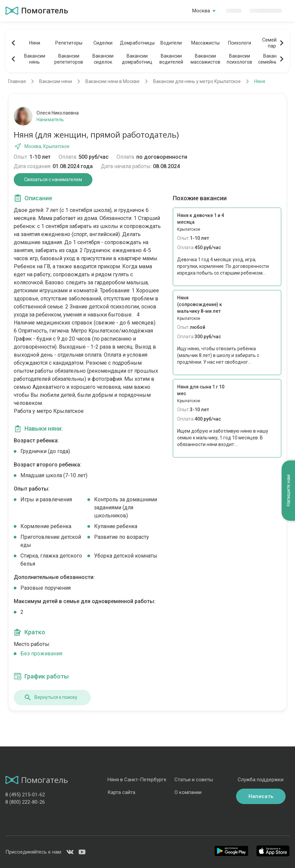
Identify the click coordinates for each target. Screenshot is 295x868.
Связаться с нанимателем (53, 179)
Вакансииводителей (171, 59)
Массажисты (205, 43)
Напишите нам (288, 491)
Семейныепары (274, 43)
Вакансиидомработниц (137, 59)
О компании (188, 792)
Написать (261, 796)
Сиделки (103, 43)
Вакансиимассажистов (205, 59)
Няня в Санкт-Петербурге (137, 780)
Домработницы (137, 43)
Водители (171, 43)
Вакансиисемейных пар (274, 59)
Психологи (240, 43)
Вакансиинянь (35, 59)
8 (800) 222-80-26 (25, 802)
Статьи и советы (194, 780)
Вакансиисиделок (103, 59)
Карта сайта (121, 792)
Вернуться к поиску (51, 698)
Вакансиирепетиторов (69, 59)
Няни (35, 43)
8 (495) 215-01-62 (25, 795)
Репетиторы (69, 43)
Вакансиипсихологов (239, 59)
